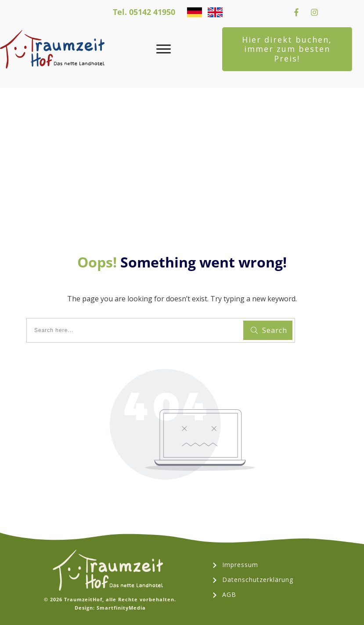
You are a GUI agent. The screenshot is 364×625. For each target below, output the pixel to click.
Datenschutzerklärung (258, 580)
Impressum (240, 565)
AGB (229, 594)
